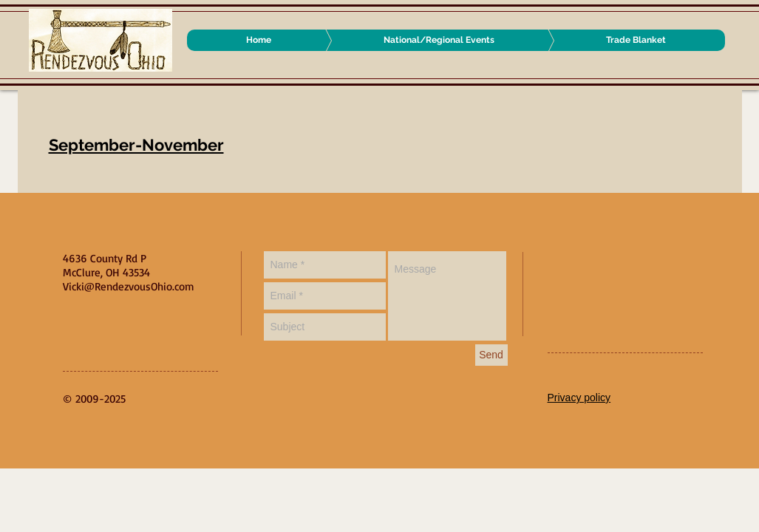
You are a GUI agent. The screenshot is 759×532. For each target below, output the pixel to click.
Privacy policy (579, 398)
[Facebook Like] (640, 266)
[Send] (491, 355)
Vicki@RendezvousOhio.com (129, 286)
